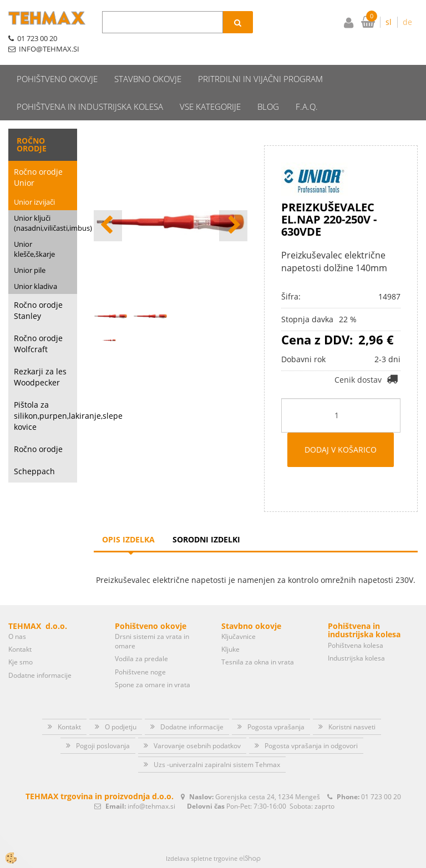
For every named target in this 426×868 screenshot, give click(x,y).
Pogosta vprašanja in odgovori (311, 746)
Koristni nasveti (352, 727)
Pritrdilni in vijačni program (260, 79)
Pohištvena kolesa (356, 645)
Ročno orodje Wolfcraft (38, 344)
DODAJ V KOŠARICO (341, 450)
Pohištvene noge (140, 672)
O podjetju (121, 727)
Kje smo (21, 662)
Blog (268, 106)
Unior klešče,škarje (34, 249)
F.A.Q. (307, 106)
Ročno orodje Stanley (38, 310)
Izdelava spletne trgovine (202, 858)
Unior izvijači (34, 202)
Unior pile (30, 270)
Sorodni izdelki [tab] (206, 539)
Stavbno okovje (148, 79)
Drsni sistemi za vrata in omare (152, 641)
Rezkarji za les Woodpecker (40, 377)
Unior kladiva (35, 286)
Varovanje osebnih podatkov (197, 746)
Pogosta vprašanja (276, 727)
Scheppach (34, 471)
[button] (233, 226)
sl (389, 22)
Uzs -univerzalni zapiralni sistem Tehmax (217, 765)
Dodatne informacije (40, 675)
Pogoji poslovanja (103, 746)
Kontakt (20, 649)
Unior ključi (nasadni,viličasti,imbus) (45, 223)
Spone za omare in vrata (153, 685)
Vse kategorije (210, 106)
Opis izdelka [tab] (128, 539)
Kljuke (230, 649)
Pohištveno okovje (57, 79)
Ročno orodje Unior (38, 177)
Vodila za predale (141, 659)
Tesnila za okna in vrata (258, 662)
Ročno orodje (38, 449)
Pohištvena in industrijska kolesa (90, 106)
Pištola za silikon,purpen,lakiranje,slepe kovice (45, 416)
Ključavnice (239, 636)
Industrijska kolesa (356, 658)
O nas (17, 636)
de (407, 22)
